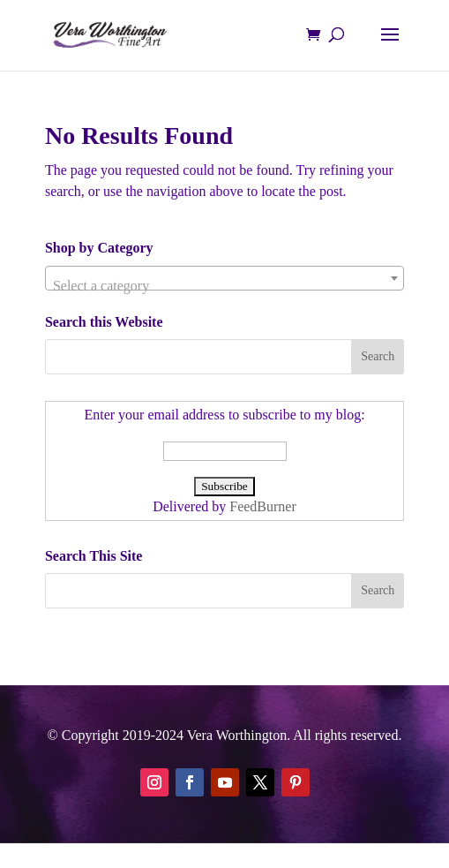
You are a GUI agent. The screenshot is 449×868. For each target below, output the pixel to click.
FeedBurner (263, 506)
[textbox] (224, 286)
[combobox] (224, 278)
